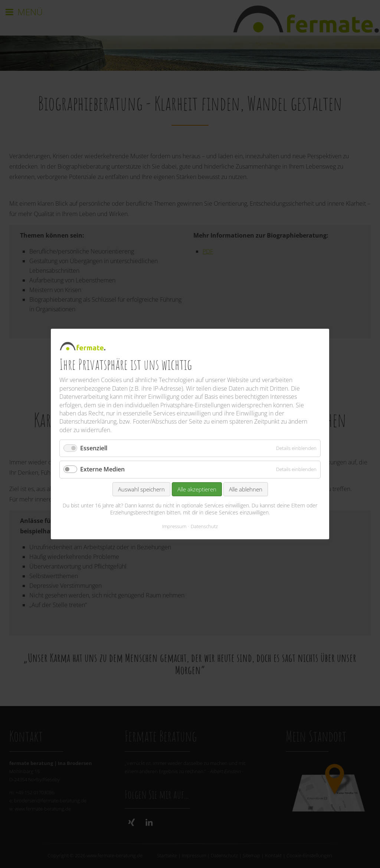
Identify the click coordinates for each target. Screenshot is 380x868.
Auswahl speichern (141, 489)
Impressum (174, 526)
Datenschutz (204, 526)
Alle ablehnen (246, 489)
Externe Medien (102, 470)
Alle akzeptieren (197, 489)
